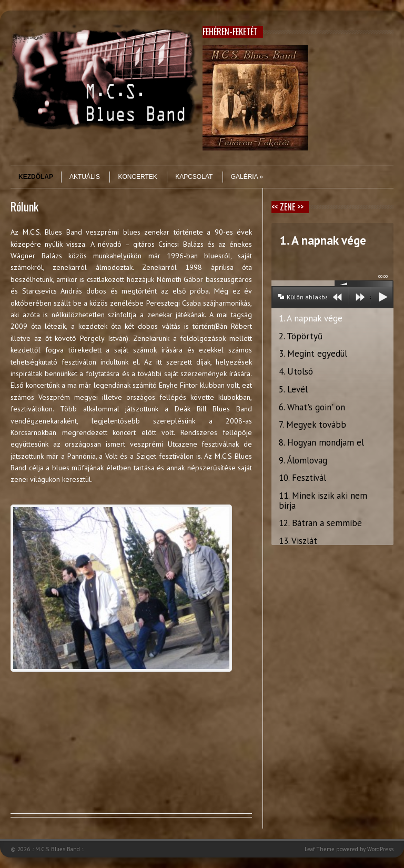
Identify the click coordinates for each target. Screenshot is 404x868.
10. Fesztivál (302, 478)
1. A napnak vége (311, 318)
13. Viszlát (298, 541)
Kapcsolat (194, 177)
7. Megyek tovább (312, 425)
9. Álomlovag (303, 460)
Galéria (247, 177)
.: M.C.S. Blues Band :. (58, 849)
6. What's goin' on (312, 407)
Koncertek (137, 177)
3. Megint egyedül (313, 354)
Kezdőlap (36, 177)
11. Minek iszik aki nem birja (323, 501)
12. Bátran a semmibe (320, 523)
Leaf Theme (320, 849)
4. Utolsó (296, 371)
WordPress (380, 849)
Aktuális (85, 177)
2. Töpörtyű (301, 336)
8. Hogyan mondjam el (321, 442)
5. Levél (293, 389)
